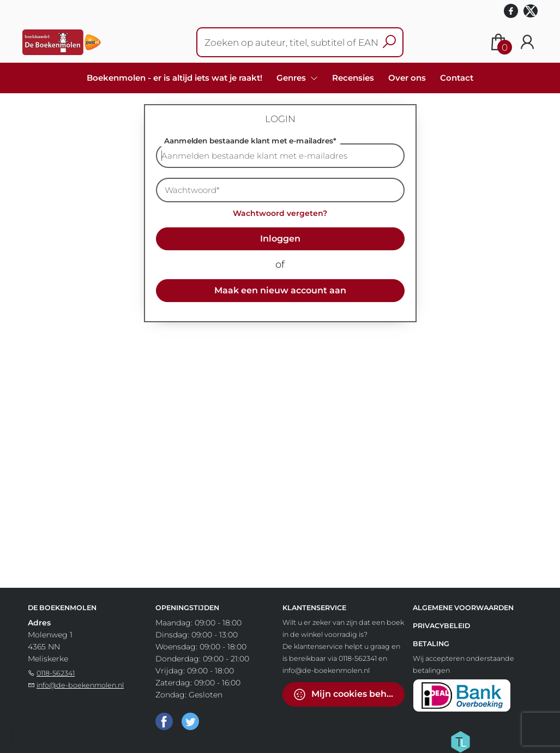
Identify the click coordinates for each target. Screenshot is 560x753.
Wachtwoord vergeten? (280, 213)
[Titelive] (460, 741)
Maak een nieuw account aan (280, 290)
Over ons (407, 78)
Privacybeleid (441, 626)
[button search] (389, 42)
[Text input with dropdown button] (293, 42)
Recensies (353, 78)
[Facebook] (164, 721)
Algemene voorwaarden (463, 608)
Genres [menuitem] (292, 78)
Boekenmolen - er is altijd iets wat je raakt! (174, 78)
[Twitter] (190, 721)
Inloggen (280, 239)
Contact (457, 78)
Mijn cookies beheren (349, 694)
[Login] (527, 42)
